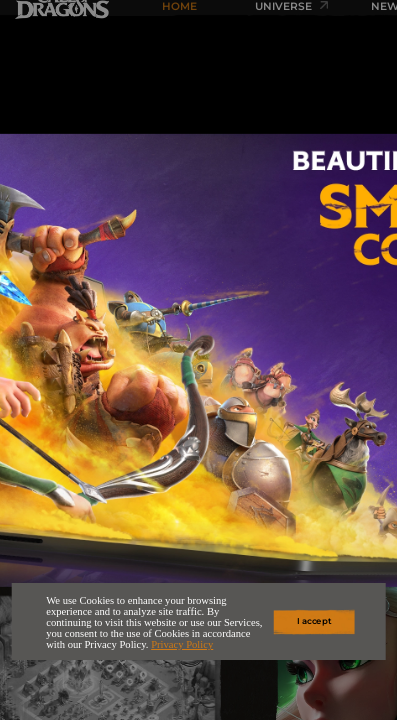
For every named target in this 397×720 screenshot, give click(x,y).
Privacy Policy (182, 644)
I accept (314, 622)
